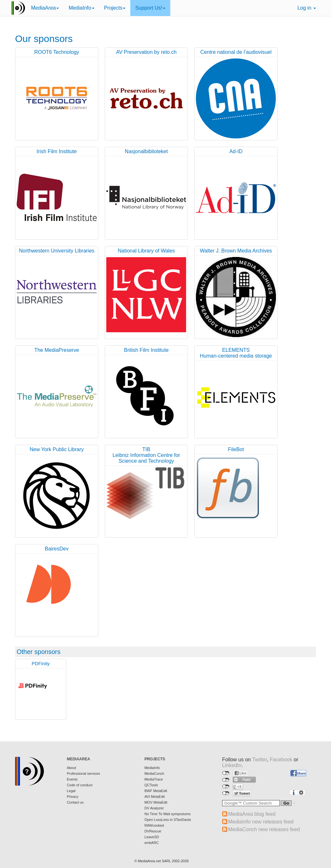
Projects (115, 8)
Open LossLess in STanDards (168, 820)
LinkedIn (232, 765)
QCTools (151, 785)
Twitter (260, 760)
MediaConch (154, 773)
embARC (152, 843)
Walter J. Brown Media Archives (236, 251)
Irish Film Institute (57, 151)
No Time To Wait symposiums (167, 814)
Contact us (75, 802)
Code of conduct (80, 785)
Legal (71, 791)
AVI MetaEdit (154, 797)
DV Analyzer (154, 808)
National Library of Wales (146, 251)
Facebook (281, 760)
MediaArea (45, 8)
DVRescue (153, 831)
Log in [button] (307, 8)
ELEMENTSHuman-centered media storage (236, 353)
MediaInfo (81, 8)
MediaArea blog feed (252, 814)
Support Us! (150, 8)
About (72, 768)
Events (72, 779)
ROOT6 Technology (57, 52)
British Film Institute (146, 350)
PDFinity (41, 663)
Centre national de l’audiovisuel (236, 52)
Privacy (73, 797)
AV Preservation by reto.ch (146, 52)
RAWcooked (154, 825)
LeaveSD (152, 837)
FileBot (236, 449)
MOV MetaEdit (156, 802)
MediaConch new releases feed (264, 829)
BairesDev (57, 549)
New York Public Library (57, 449)
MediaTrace (154, 779)
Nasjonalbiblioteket (146, 151)
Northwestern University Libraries (57, 251)
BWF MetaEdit (156, 791)
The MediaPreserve (57, 350)
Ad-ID (236, 151)
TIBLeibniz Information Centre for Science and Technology (146, 455)
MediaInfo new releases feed (261, 822)
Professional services (84, 773)
